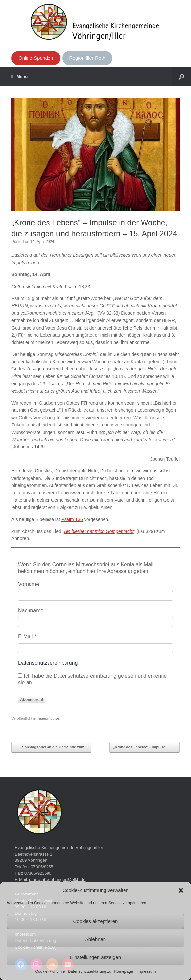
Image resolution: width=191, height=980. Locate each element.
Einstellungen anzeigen (95, 957)
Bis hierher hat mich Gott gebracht (99, 531)
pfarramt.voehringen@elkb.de (57, 880)
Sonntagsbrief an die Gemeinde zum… (51, 747)
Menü (19, 77)
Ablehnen (95, 939)
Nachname (31, 610)
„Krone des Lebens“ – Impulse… (144, 747)
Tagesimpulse (48, 718)
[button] (181, 890)
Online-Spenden (36, 58)
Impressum (146, 971)
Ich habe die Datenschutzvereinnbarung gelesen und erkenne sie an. (92, 679)
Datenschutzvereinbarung (48, 663)
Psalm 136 (72, 519)
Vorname (29, 584)
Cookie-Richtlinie (50, 971)
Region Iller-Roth (87, 58)
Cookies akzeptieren (96, 921)
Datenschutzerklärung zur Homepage (100, 971)
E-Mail (27, 637)
